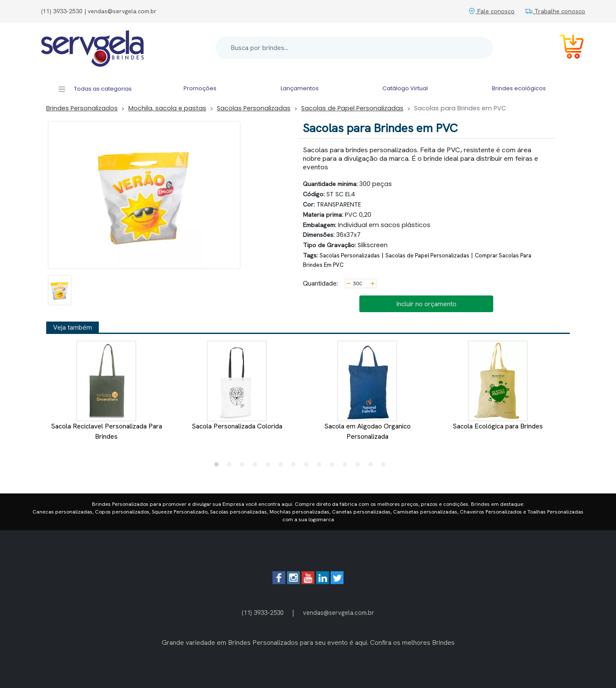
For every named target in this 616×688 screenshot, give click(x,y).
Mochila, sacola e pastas (167, 108)
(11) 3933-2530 (263, 613)
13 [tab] (373, 467)
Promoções (200, 88)
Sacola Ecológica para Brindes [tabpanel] (498, 386)
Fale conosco (491, 11)
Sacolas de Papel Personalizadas (352, 108)
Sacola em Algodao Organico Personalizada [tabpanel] (367, 391)
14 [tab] (385, 467)
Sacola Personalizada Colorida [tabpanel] (237, 386)
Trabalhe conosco (555, 11)
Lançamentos (300, 88)
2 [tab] (231, 467)
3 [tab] (244, 467)
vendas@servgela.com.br (339, 613)
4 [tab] (257, 467)
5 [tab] (270, 467)
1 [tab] (219, 467)
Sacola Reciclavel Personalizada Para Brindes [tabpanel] (107, 391)
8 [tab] (308, 467)
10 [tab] (334, 467)
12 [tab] (360, 467)
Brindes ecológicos (519, 88)
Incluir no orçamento (426, 304)
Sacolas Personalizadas (254, 108)
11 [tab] (347, 467)
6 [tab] (283, 467)
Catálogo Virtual (405, 88)
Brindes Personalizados (82, 108)
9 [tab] (321, 467)
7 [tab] (296, 467)
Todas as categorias (95, 89)
